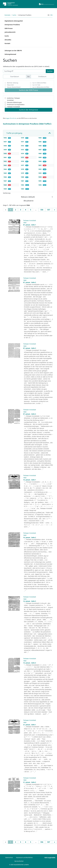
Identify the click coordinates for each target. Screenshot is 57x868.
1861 (5, 157)
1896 (40, 185)
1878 (23, 169)
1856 (5, 138)
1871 (23, 142)
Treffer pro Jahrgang (14, 133)
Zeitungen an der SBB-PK (13, 51)
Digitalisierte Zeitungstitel (14, 21)
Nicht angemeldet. (50, 858)
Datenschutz (9, 857)
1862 (5, 161)
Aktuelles (8, 40)
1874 (23, 153)
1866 (5, 177)
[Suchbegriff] (24, 71)
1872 (23, 146)
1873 (23, 150)
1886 (40, 146)
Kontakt (7, 43)
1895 (40, 181)
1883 (23, 189)
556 (42, 210)
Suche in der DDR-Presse (28, 90)
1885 (40, 142)
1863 (5, 165)
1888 (40, 153)
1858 (5, 146)
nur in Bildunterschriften (41, 87)
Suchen (50, 71)
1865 (5, 173)
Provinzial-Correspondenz (16, 105)
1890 (40, 161)
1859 (5, 150)
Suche (14, 15)
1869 (5, 189)
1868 (5, 185)
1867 (5, 181)
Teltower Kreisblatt (13, 107)
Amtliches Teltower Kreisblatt (14, 99)
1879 (23, 173)
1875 (23, 157)
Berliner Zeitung (13, 83)
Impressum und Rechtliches (24, 857)
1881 (23, 181)
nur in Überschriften (39, 83)
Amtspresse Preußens (12, 25)
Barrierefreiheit (19, 861)
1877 (23, 165)
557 (49, 210)
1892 (40, 169)
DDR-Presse (9, 28)
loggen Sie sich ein (11, 118)
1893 (40, 173)
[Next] (54, 210)
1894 (40, 177)
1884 (40, 138)
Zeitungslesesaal (10, 54)
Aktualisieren (29, 201)
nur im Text (36, 85)
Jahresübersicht (10, 32)
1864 (5, 169)
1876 (23, 161)
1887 (40, 150)
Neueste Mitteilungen (15, 102)
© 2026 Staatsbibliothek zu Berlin (19, 865)
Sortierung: (7, 193)
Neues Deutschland (14, 87)
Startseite (7, 15)
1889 (40, 157)
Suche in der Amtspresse (28, 110)
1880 (23, 177)
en (52, 15)
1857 (5, 142)
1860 (5, 153)
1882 (23, 185)
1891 (40, 165)
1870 (23, 138)
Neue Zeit (10, 85)
